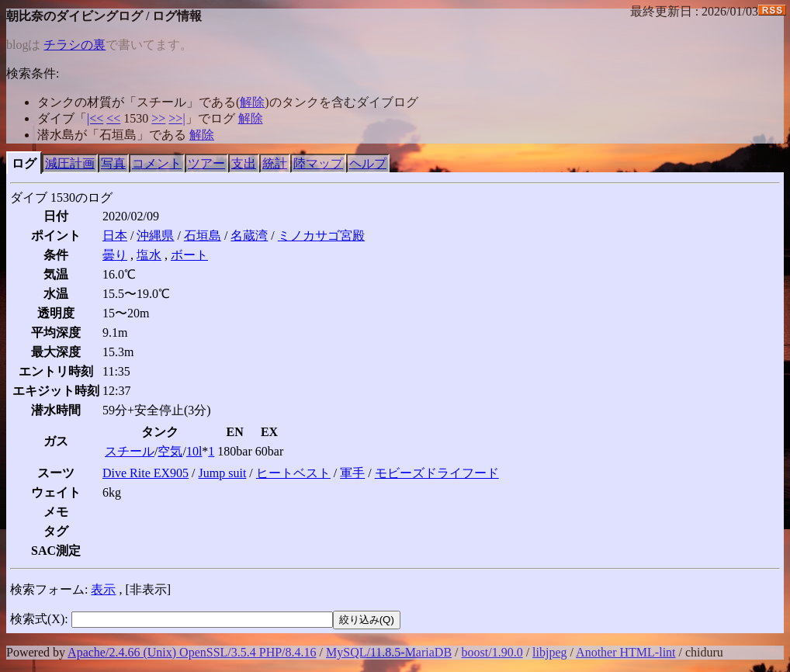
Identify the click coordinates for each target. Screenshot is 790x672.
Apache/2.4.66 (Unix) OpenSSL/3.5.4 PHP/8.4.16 (192, 652)
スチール (130, 451)
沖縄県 (155, 236)
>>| (177, 118)
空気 (170, 451)
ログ (24, 163)
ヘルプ (368, 163)
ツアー (206, 163)
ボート (189, 255)
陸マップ (318, 163)
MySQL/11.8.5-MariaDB (389, 652)
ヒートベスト (293, 473)
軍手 (352, 473)
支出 (244, 163)
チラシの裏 (74, 45)
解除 (252, 102)
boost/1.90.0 (492, 652)
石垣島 (203, 236)
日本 (115, 236)
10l (194, 451)
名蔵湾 (249, 236)
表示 (103, 589)
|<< (95, 118)
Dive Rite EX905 (146, 473)
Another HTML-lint (625, 652)
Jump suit (223, 473)
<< (113, 118)
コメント (157, 163)
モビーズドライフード (437, 473)
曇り (115, 255)
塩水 (149, 255)
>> (158, 118)
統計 (275, 163)
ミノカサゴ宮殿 (321, 236)
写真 (113, 163)
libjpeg (549, 652)
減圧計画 (70, 163)
